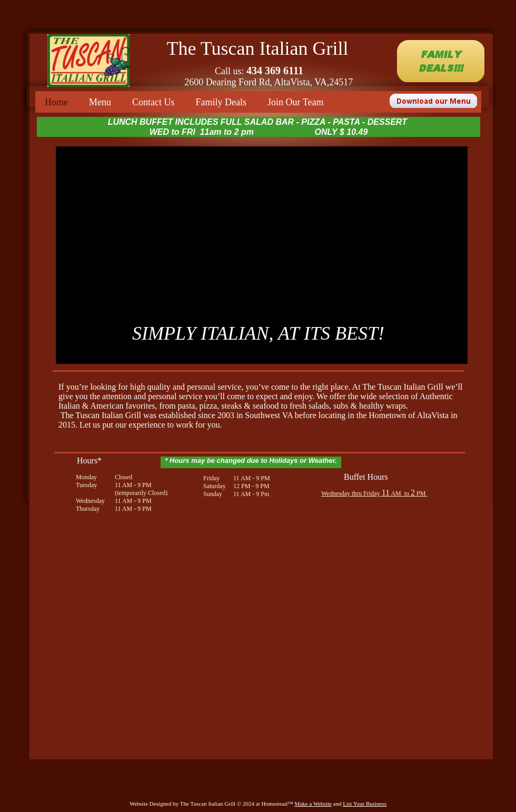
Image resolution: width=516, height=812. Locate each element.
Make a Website (313, 804)
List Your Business (365, 804)
